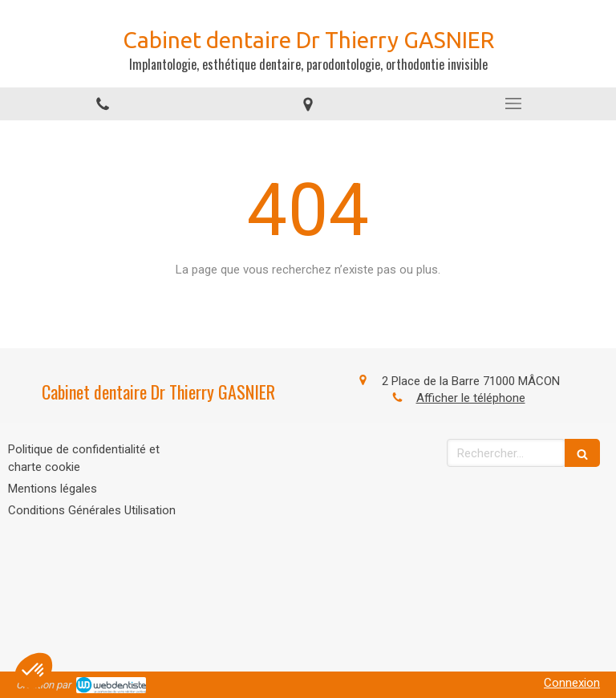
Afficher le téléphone (471, 398)
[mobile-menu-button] (513, 103)
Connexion (572, 683)
